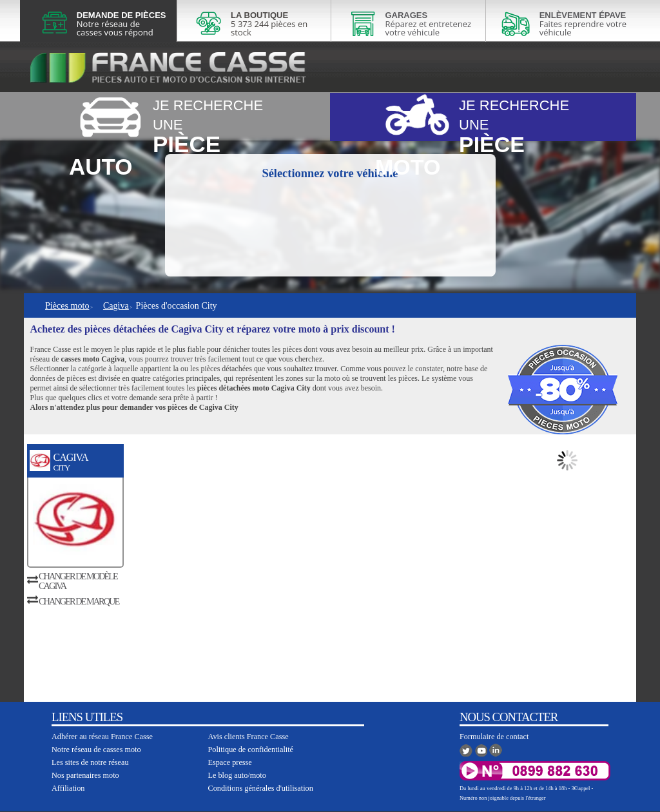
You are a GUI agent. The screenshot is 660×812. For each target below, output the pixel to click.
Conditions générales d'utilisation (261, 788)
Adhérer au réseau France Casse (102, 737)
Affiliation (68, 788)
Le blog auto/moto (237, 775)
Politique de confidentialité (251, 749)
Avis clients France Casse (248, 737)
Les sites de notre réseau (90, 762)
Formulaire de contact (494, 737)
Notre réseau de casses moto (96, 749)
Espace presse (230, 762)
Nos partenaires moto (85, 775)
